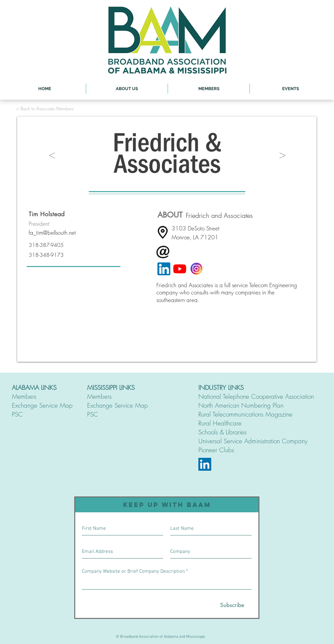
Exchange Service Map (42, 405)
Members (24, 396)
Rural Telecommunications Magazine (245, 414)
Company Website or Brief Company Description (133, 572)
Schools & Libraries (222, 432)
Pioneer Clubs (216, 450)
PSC (17, 414)
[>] (283, 154)
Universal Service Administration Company (253, 441)
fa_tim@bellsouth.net (52, 233)
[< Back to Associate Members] (45, 108)
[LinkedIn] (205, 464)
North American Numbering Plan (241, 405)
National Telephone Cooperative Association (256, 396)
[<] (52, 154)
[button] (127, 89)
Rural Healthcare (220, 423)
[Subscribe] (232, 605)
